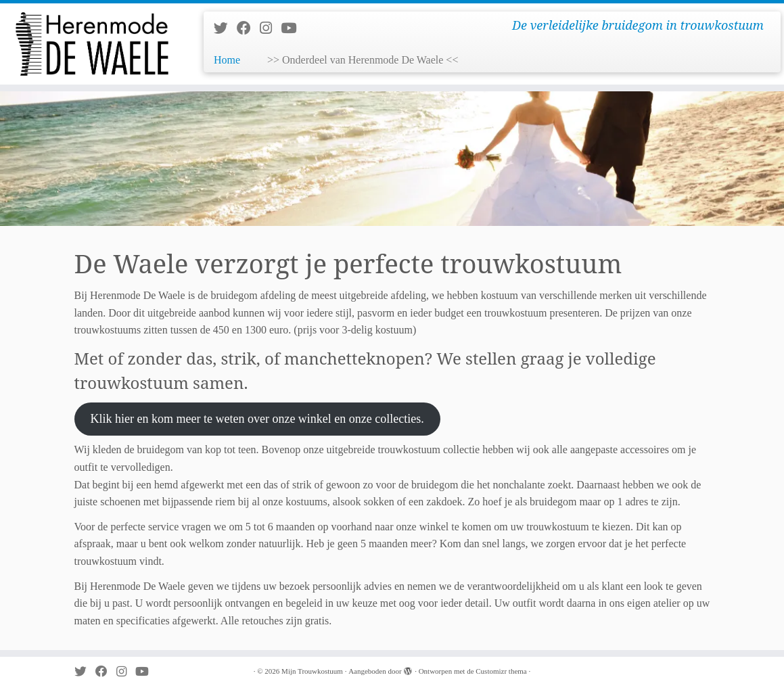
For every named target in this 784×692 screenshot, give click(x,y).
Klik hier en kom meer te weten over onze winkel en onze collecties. (257, 419)
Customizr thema (501, 671)
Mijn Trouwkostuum (312, 671)
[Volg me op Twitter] (225, 28)
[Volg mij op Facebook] (248, 28)
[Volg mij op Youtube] (293, 28)
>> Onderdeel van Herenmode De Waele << (363, 60)
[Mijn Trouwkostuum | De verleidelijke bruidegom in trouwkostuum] (92, 44)
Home (227, 60)
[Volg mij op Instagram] (270, 28)
